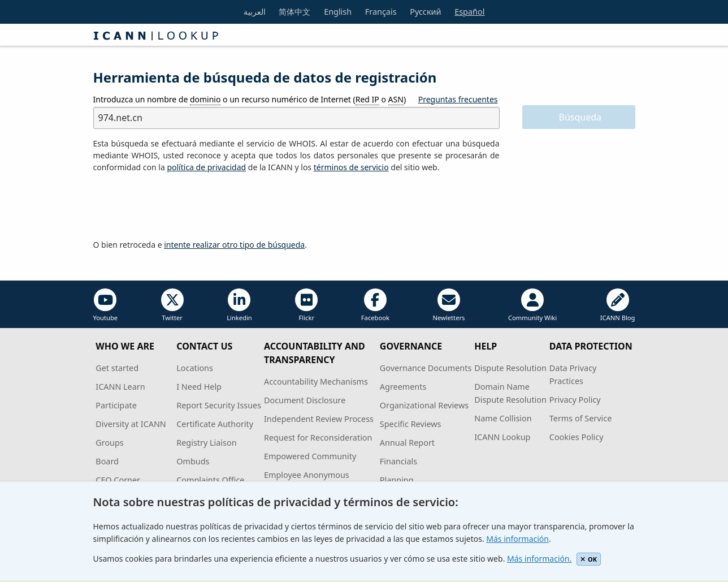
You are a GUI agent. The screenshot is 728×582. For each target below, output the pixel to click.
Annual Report (407, 443)
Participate (116, 405)
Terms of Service (581, 418)
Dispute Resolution (510, 368)
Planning (397, 480)
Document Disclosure (305, 400)
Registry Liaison (206, 443)
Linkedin (239, 305)
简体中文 (294, 12)
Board (107, 461)
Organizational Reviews (424, 405)
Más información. (539, 559)
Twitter (172, 305)
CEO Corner (118, 480)
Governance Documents (426, 368)
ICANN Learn (120, 387)
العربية (255, 12)
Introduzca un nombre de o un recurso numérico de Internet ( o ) (250, 100)
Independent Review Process (319, 419)
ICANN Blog (618, 305)
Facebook (375, 305)
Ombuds (193, 461)
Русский (425, 12)
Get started (117, 368)
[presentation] (179, 206)
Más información (517, 539)
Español (469, 12)
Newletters (448, 305)
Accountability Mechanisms (316, 381)
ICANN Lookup (502, 437)
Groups (109, 443)
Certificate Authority (215, 424)
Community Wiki (532, 305)
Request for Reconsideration (318, 437)
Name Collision (503, 418)
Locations (195, 368)
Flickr (306, 305)
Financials (398, 461)
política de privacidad (206, 167)
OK (589, 559)
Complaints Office (210, 480)
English (338, 12)
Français (381, 12)
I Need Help (199, 387)
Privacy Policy (575, 400)
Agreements (403, 387)
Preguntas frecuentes (458, 99)
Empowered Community (310, 456)
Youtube (106, 305)
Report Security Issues (219, 405)
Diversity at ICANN (131, 424)
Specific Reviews (411, 424)
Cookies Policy (577, 437)
